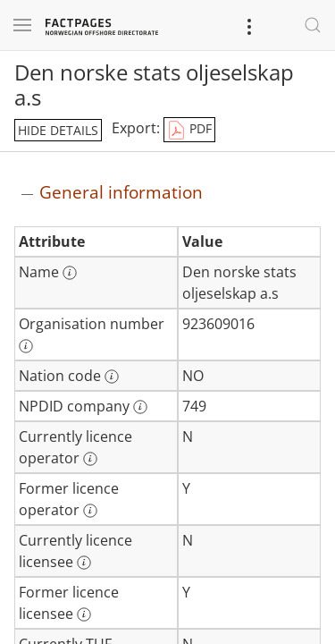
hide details (58, 130)
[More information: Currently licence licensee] (84, 563)
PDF (189, 130)
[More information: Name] (70, 273)
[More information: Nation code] (112, 377)
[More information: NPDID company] (140, 407)
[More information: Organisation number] (26, 346)
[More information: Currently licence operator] (90, 459)
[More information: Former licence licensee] (84, 614)
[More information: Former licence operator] (90, 511)
